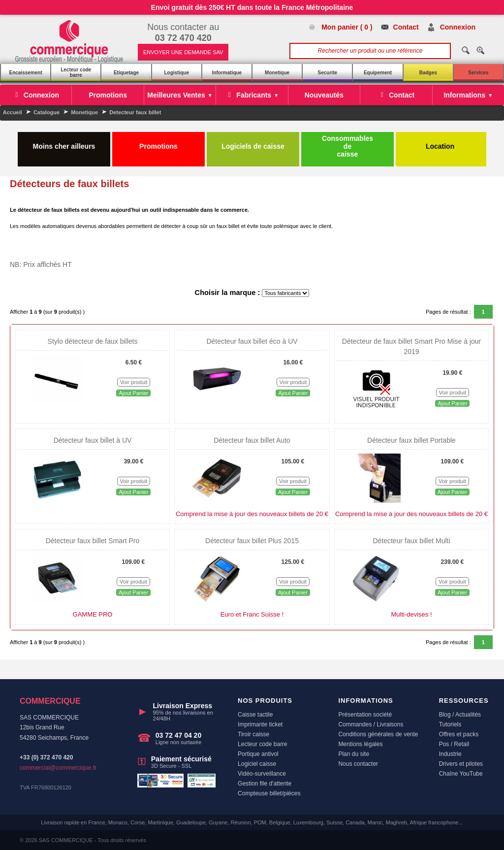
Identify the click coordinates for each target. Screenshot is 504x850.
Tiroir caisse (253, 734)
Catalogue (47, 112)
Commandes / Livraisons (371, 724)
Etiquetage (126, 73)
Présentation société (365, 715)
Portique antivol (258, 754)
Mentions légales (360, 744)
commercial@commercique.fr (58, 768)
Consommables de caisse (347, 146)
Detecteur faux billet (135, 112)
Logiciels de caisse (253, 142)
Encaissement (25, 73)
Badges (428, 73)
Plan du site (354, 754)
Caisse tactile (255, 715)
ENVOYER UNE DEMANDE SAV (183, 52)
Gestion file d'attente (265, 784)
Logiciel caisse (257, 764)
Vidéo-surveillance (262, 774)
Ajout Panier (133, 393)
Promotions (158, 142)
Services (478, 73)
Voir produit (134, 382)
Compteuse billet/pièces (269, 793)
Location (441, 142)
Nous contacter (358, 764)
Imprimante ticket (260, 724)
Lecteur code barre (76, 72)
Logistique (176, 73)
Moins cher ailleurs (64, 142)
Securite (328, 73)
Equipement (378, 73)
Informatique (227, 73)
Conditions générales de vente (378, 734)
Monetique (277, 73)
